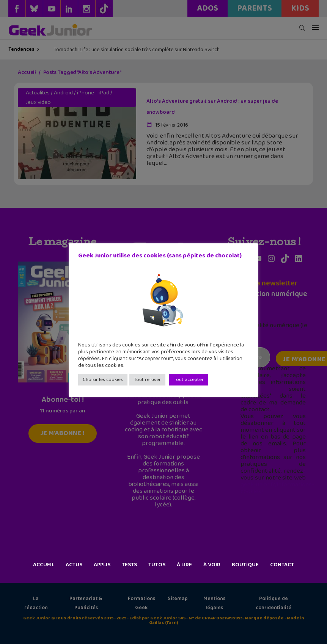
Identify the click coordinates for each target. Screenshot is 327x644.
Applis (102, 565)
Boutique (245, 565)
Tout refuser (147, 380)
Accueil (44, 565)
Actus (74, 565)
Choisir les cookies (103, 380)
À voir (212, 565)
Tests (129, 565)
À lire (184, 565)
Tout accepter (189, 380)
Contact (282, 565)
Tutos (157, 565)
